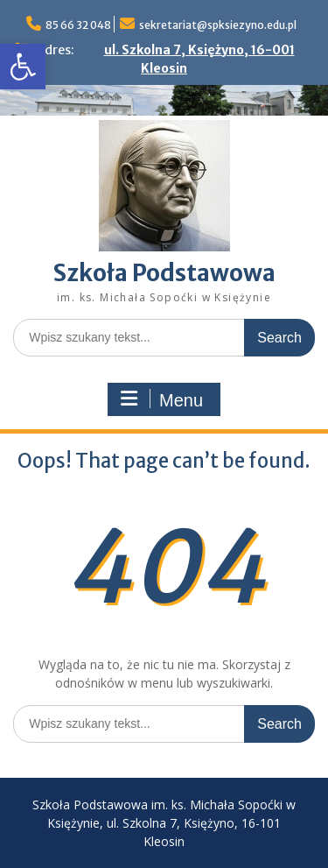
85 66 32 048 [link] (78, 25)
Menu (162, 399)
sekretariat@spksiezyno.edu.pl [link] (218, 25)
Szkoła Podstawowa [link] (164, 273)
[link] (23, 67)
